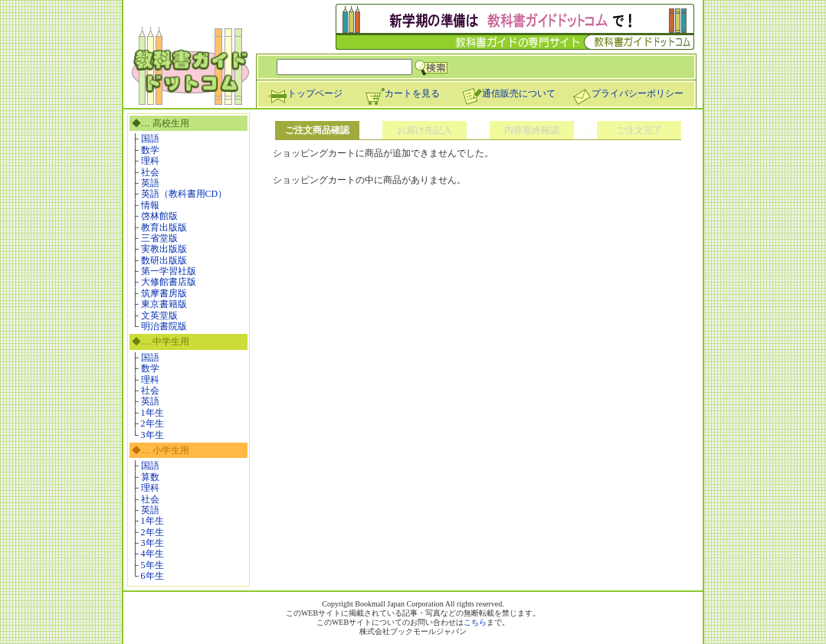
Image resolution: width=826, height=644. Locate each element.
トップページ (305, 93)
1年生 (152, 413)
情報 (150, 205)
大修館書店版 (169, 282)
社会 (150, 172)
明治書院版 (164, 326)
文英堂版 (159, 315)
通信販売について (509, 93)
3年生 (152, 435)
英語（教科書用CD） (184, 194)
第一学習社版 (169, 271)
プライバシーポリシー (628, 93)
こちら (475, 622)
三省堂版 (159, 238)
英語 (150, 183)
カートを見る (402, 93)
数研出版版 (164, 260)
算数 (150, 477)
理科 (150, 161)
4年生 (152, 554)
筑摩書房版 (164, 293)
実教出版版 (164, 249)
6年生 (152, 576)
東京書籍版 (164, 304)
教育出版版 (164, 227)
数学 (150, 150)
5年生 (152, 565)
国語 (150, 139)
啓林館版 (159, 216)
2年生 (152, 423)
